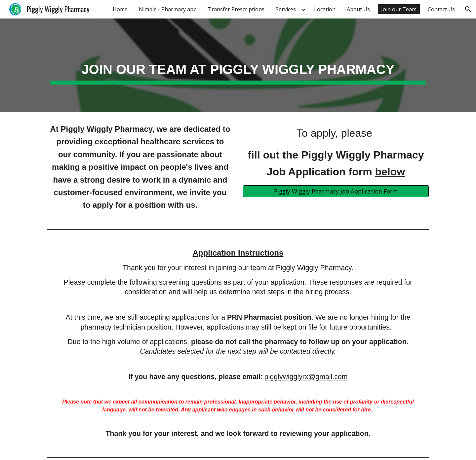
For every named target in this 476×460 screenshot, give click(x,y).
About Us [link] (358, 9)
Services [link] (286, 9)
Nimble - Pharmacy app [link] (168, 9)
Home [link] (120, 9)
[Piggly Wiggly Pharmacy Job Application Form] (336, 191)
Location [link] (325, 9)
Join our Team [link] (399, 9)
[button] (468, 9)
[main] (238, 65)
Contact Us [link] (441, 9)
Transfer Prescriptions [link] (236, 9)
